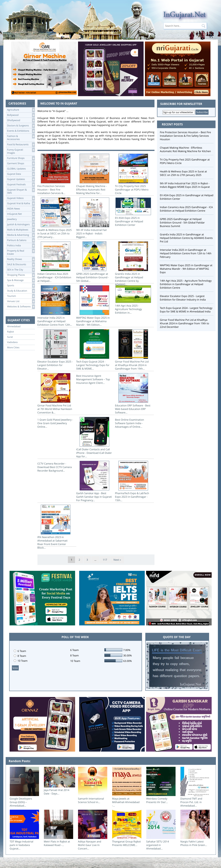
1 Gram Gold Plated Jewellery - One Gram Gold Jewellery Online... (55, 423)
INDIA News (21, 209)
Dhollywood (21, 120)
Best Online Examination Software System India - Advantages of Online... (130, 423)
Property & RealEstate (21, 252)
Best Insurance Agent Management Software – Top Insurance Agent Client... (93, 379)
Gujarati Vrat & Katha (21, 203)
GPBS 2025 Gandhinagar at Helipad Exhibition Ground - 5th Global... (94, 262)
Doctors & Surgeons (21, 126)
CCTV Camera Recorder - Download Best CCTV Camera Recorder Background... (55, 467)
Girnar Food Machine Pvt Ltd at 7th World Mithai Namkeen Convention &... (56, 394)
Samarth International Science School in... (91, 800)
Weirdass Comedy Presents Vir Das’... (157, 800)
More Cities (13, 348)
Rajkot (11, 332)
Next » (117, 560)
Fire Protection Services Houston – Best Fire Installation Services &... (56, 174)
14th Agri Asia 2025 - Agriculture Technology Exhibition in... (133, 300)
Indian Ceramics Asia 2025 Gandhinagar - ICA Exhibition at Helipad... (56, 262)
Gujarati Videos (21, 198)
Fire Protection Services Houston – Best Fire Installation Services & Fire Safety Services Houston (185, 136)
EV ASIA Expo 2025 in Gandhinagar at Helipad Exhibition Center (133, 212)
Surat (10, 337)
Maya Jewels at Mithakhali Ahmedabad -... (126, 802)
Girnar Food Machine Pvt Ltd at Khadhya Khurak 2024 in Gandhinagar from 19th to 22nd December (185, 323)
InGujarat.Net (21, 214)
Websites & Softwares (21, 307)
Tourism (21, 296)
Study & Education (21, 291)
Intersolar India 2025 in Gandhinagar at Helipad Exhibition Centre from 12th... (56, 306)
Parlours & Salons (21, 240)
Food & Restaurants (21, 145)
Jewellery (21, 219)
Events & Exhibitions (21, 131)
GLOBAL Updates (21, 169)
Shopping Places (21, 275)
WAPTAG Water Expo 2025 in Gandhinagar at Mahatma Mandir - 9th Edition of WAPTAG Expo (186, 269)
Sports (21, 286)
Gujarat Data (21, 174)
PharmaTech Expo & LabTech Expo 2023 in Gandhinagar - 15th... (133, 481)
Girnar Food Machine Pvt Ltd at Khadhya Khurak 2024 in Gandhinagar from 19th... (133, 350)
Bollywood (21, 115)
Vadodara (12, 342)
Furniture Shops (21, 158)
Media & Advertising (21, 235)
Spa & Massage (21, 280)
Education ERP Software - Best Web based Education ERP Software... (133, 394)
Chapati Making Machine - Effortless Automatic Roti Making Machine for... (94, 174)
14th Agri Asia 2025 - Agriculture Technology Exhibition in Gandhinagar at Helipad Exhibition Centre (186, 284)
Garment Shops (21, 164)
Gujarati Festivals (21, 185)
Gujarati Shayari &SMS (21, 191)
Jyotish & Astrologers (21, 225)
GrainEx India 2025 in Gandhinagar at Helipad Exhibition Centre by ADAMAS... (133, 264)
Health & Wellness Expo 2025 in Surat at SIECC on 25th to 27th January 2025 (183, 173)
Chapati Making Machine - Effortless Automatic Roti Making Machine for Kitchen (185, 149)
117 (105, 560)
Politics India (21, 246)
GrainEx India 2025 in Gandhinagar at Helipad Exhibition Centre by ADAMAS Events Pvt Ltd (186, 238)
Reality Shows (21, 259)
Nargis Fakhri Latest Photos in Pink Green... (194, 843)
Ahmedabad (14, 326)
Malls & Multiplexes (21, 230)
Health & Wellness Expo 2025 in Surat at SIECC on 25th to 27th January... (56, 218)
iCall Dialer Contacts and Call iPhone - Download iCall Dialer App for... (94, 438)
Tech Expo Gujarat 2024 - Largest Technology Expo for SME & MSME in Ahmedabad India (186, 310)
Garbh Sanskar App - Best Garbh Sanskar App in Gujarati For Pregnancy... (94, 481)
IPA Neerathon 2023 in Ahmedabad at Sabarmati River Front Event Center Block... (56, 527)
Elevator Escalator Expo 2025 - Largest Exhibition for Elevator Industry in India (183, 298)
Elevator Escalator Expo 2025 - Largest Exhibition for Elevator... (56, 350)
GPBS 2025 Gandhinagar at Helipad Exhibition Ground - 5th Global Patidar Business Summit (182, 223)
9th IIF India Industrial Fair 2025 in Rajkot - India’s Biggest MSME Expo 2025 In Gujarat (185, 185)
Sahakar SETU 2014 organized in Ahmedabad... (158, 845)
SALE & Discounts (21, 265)
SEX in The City (21, 270)
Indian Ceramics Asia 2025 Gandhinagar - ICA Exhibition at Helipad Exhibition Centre (186, 209)
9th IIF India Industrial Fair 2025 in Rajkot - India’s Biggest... (94, 218)
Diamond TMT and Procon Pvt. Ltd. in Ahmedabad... (191, 802)
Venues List (21, 301)
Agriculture (21, 110)
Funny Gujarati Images (21, 151)
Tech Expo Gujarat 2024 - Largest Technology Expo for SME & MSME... (94, 350)
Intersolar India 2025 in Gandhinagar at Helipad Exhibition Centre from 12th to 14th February (186, 253)
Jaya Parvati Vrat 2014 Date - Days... (57, 792)
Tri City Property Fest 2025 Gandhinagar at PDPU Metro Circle (133, 174)
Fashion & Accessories (21, 137)
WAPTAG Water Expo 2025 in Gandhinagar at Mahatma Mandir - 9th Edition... (94, 306)
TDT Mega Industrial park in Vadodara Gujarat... (22, 845)
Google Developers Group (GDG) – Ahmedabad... (21, 802)
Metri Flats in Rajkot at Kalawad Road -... (57, 843)
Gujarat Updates (21, 179)
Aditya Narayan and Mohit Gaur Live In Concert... (90, 845)
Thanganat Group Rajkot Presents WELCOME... (126, 843)
